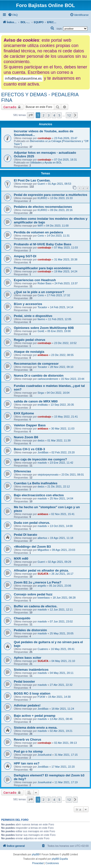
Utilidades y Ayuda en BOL (46, 162)
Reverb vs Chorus (28, 739)
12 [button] (69, 115)
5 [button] (59, 115)
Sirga (41, 393)
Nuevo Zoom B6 (26, 437)
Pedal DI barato (25, 535)
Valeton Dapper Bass (30, 425)
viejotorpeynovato (48, 475)
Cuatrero (43, 649)
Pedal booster (24, 682)
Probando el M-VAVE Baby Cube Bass (43, 244)
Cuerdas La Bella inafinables (36, 483)
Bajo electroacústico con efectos (39, 495)
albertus (42, 538)
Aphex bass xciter (28, 658)
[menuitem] (13, 15)
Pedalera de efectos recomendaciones (43, 207)
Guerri (41, 184)
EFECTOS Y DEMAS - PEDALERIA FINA (40, 97)
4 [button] (54, 115)
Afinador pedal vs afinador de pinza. (41, 570)
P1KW (41, 697)
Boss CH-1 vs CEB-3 (29, 449)
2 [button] (43, 115)
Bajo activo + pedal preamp (35, 716)
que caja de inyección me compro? (40, 459)
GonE (41, 331)
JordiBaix (43, 452)
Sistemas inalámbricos (31, 670)
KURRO (42, 198)
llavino (41, 319)
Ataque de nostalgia (29, 352)
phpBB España (60, 859)
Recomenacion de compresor (36, 364)
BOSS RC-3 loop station (32, 693)
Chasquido (22, 618)
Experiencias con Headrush (35, 280)
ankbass (43, 355)
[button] (31, 115)
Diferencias (22, 471)
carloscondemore (48, 379)
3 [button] (49, 115)
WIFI (40, 226)
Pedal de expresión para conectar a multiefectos (51, 195)
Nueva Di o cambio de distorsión (39, 376)
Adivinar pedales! (27, 705)
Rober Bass (45, 283)
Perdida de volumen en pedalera (38, 232)
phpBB (35, 854)
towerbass (44, 598)
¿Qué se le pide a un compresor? (39, 292)
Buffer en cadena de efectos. (36, 606)
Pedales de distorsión (30, 630)
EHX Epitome (24, 413)
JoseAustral (45, 755)
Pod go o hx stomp (28, 751)
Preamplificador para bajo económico (42, 268)
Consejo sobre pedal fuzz (33, 594)
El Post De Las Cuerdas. (32, 180)
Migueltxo (43, 550)
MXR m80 (21, 558)
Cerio (41, 236)
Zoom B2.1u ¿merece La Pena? (38, 582)
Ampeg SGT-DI (25, 256)
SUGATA (43, 574)
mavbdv (42, 463)
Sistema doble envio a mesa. (36, 728)
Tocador (42, 307)
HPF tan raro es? (27, 763)
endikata (43, 405)
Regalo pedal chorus (30, 340)
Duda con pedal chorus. (32, 523)
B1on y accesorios (28, 304)
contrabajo (44, 138)
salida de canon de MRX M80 (36, 401)
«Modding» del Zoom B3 (32, 547)
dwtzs (41, 440)
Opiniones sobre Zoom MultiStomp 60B (44, 328)
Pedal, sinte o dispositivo (33, 316)
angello (42, 586)
